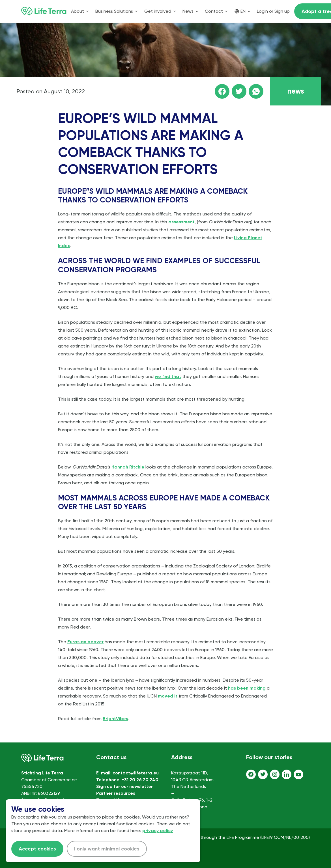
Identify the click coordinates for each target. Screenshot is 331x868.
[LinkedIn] (287, 774)
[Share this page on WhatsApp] (256, 91)
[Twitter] (263, 774)
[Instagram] (275, 774)
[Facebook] (251, 774)
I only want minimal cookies (107, 849)
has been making (247, 688)
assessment (181, 222)
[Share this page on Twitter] (239, 91)
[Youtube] (298, 774)
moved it (168, 696)
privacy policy (158, 831)
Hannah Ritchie (128, 467)
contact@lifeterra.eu (136, 773)
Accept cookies (37, 849)
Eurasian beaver (85, 642)
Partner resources (116, 793)
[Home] (44, 11)
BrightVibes (115, 719)
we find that (168, 376)
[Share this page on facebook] (222, 91)
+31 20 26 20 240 (140, 780)
